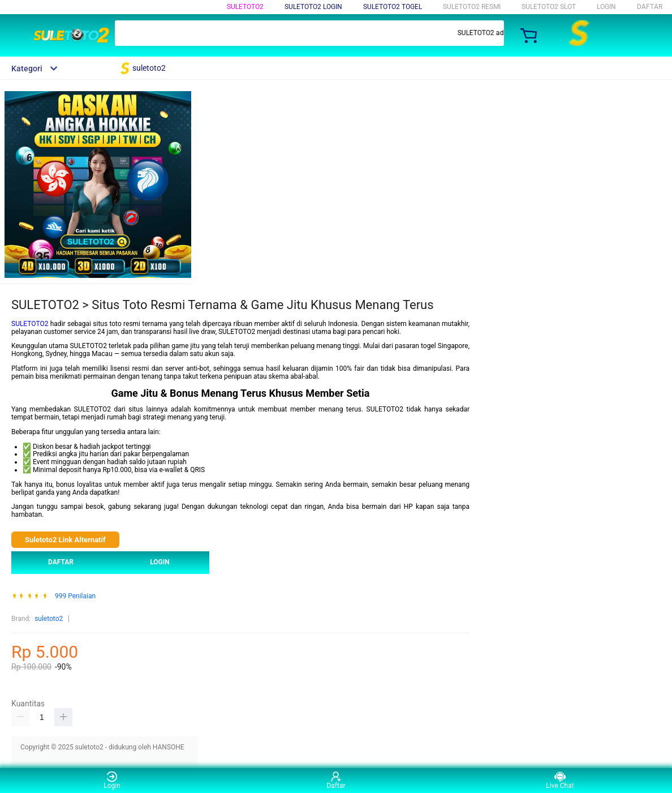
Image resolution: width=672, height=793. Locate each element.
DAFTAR (650, 7)
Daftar (336, 780)
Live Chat (560, 780)
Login (112, 780)
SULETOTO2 (30, 324)
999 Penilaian (75, 596)
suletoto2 (245, 7)
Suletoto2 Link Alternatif (65, 540)
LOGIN (606, 7)
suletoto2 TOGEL (393, 7)
